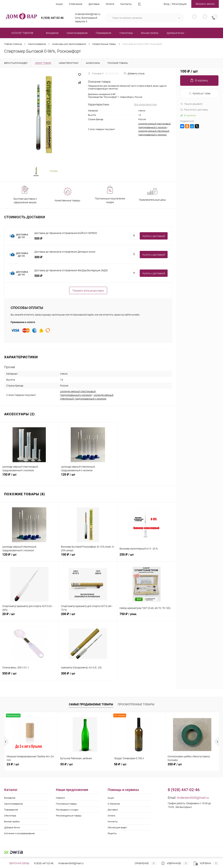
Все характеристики (145, 104)
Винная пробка (12, 823)
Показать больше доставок (88, 291)
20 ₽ (29, 617)
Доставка (94, 4)
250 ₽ (147, 558)
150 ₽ (29, 477)
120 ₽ (88, 477)
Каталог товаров (22, 33)
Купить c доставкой (154, 237)
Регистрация (179, 4)
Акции (59, 4)
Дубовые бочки (12, 829)
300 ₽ (88, 676)
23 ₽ (13, 765)
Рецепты (112, 834)
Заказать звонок (205, 4)
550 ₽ (29, 676)
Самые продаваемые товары (91, 705)
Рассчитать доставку (194, 110)
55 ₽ (67, 765)
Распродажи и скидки (67, 811)
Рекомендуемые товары (69, 817)
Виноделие (10, 799)
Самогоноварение (14, 805)
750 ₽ (147, 617)
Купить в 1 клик (200, 94)
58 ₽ (120, 765)
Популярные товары (66, 805)
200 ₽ (88, 617)
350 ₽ (175, 765)
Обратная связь (17, 863)
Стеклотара (10, 817)
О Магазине (76, 4)
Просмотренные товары (136, 705)
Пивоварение (11, 811)
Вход (167, 4)
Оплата (110, 4)
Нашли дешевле (191, 104)
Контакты (126, 4)
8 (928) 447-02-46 (44, 863)
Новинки (60, 799)
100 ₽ (88, 558)
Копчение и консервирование (19, 834)
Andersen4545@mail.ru (193, 799)
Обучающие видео (117, 829)
